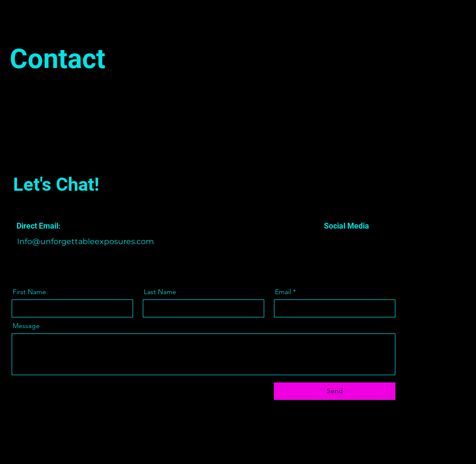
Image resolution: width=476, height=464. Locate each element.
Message (26, 326)
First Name (29, 292)
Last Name (160, 292)
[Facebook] (327, 242)
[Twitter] (340, 242)
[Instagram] (367, 242)
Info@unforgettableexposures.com (85, 241)
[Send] (335, 391)
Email (283, 292)
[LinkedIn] (354, 242)
